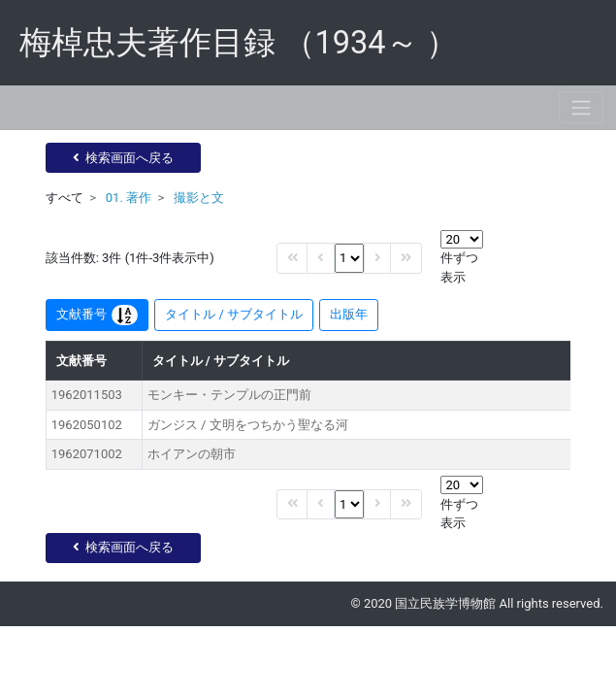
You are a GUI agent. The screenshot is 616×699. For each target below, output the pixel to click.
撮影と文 (199, 198)
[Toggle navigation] (581, 107)
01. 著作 (129, 198)
